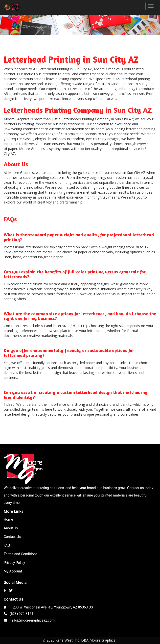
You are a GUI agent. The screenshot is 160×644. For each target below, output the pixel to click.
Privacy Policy (14, 563)
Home (8, 519)
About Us (11, 528)
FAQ (7, 545)
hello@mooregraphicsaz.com (29, 620)
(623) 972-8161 (19, 613)
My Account (13, 571)
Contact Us (12, 537)
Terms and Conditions (21, 554)
